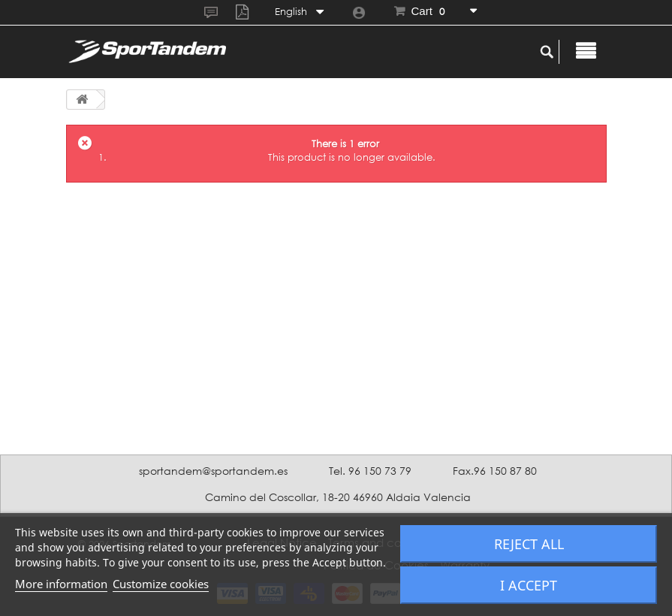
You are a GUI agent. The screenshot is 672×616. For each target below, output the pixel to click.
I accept (529, 585)
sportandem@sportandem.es (213, 471)
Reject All (529, 544)
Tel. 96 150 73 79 (370, 471)
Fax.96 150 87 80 (495, 471)
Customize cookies (161, 584)
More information (61, 584)
